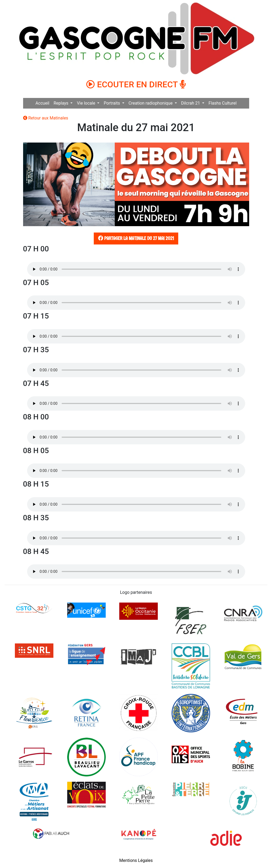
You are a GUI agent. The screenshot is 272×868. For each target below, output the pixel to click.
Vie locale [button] (86, 103)
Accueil (42, 103)
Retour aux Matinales (46, 118)
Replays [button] (62, 103)
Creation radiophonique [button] (151, 103)
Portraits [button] (112, 103)
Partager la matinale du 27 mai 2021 (135, 238)
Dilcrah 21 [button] (191, 103)
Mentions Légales (136, 860)
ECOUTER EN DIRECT (136, 84)
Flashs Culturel (223, 103)
